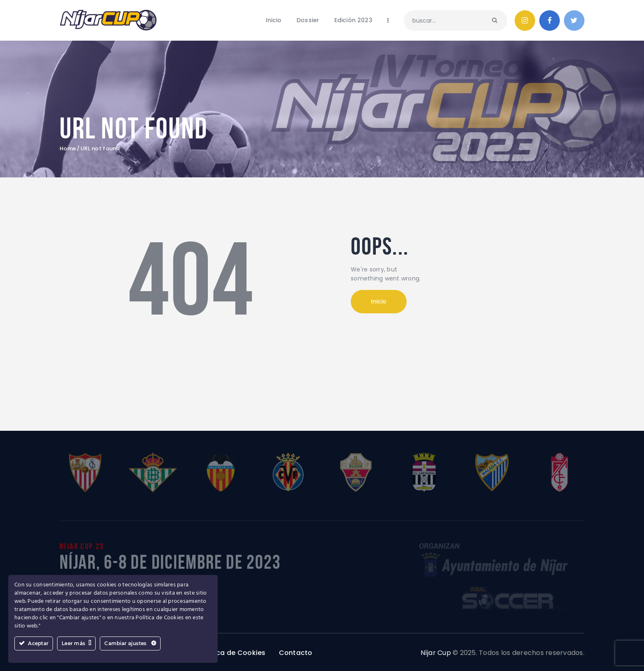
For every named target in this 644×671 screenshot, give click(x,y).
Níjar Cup (436, 653)
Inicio (379, 301)
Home (68, 149)
